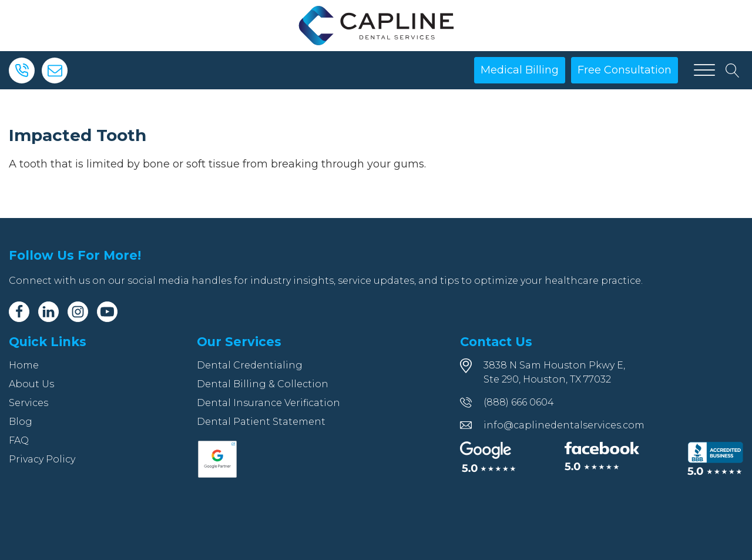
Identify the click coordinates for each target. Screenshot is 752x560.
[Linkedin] (48, 312)
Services (28, 403)
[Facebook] (19, 312)
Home (24, 365)
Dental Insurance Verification (268, 403)
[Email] (55, 71)
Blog (21, 422)
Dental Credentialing (250, 365)
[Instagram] (78, 312)
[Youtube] (107, 312)
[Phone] (22, 71)
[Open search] (733, 71)
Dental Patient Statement (261, 422)
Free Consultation (625, 70)
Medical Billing (520, 70)
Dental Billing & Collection (263, 384)
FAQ (19, 440)
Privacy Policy (42, 459)
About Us (31, 384)
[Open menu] (704, 71)
